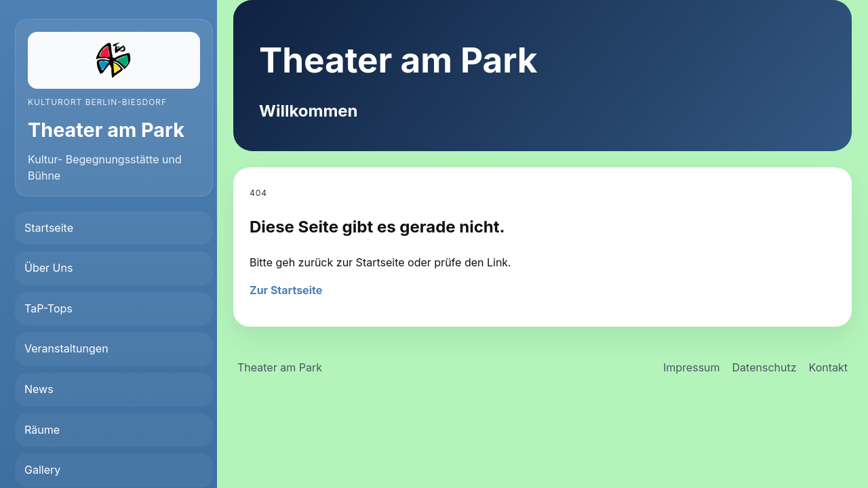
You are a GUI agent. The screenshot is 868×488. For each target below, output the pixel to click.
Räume (42, 430)
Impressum (692, 367)
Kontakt (828, 367)
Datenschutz (765, 367)
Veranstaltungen (66, 348)
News (39, 389)
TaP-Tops (48, 308)
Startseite (49, 228)
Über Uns (48, 268)
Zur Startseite (286, 290)
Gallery (42, 470)
